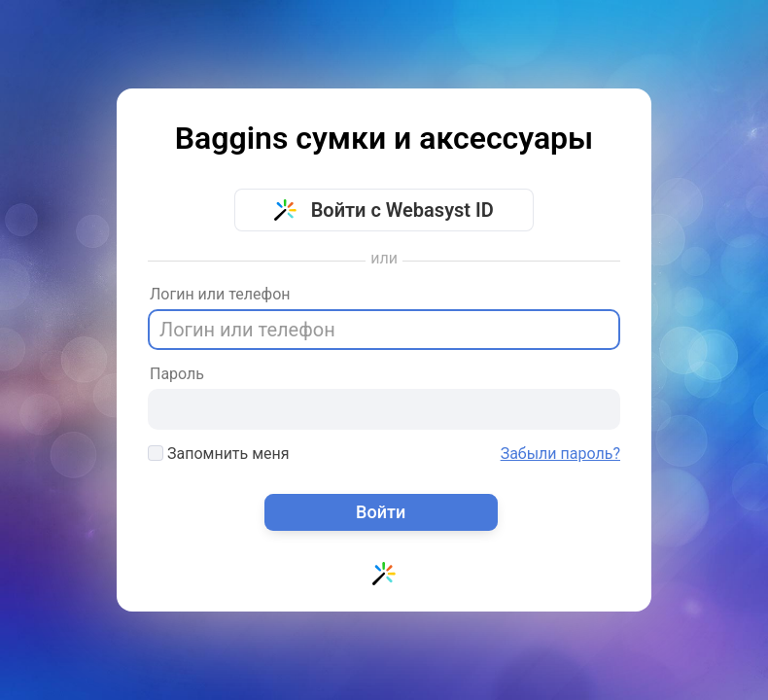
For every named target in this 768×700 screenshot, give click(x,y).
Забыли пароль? (560, 454)
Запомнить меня (219, 454)
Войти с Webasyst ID (384, 210)
